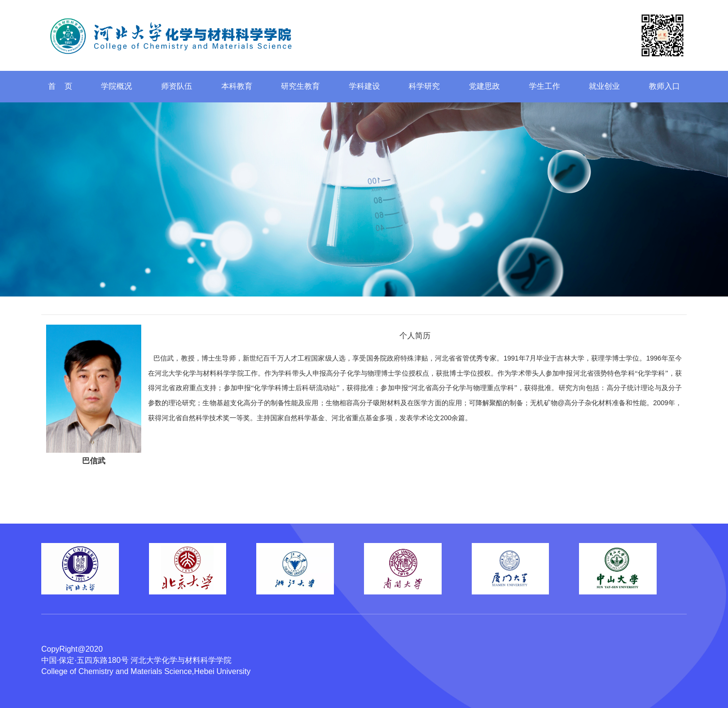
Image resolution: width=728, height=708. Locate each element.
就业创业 (604, 86)
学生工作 (545, 86)
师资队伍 (177, 86)
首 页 (60, 86)
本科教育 (237, 86)
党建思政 (484, 86)
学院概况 (116, 86)
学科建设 (364, 86)
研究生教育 (300, 86)
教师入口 (664, 86)
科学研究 (424, 86)
